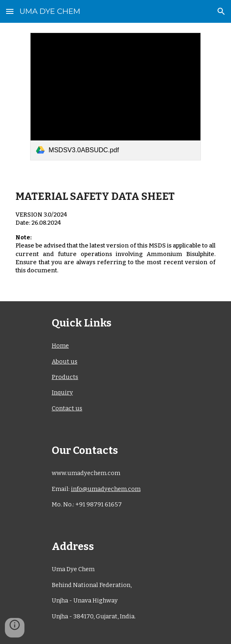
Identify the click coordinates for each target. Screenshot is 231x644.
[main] (115, 236)
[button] (10, 11)
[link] (115, 96)
